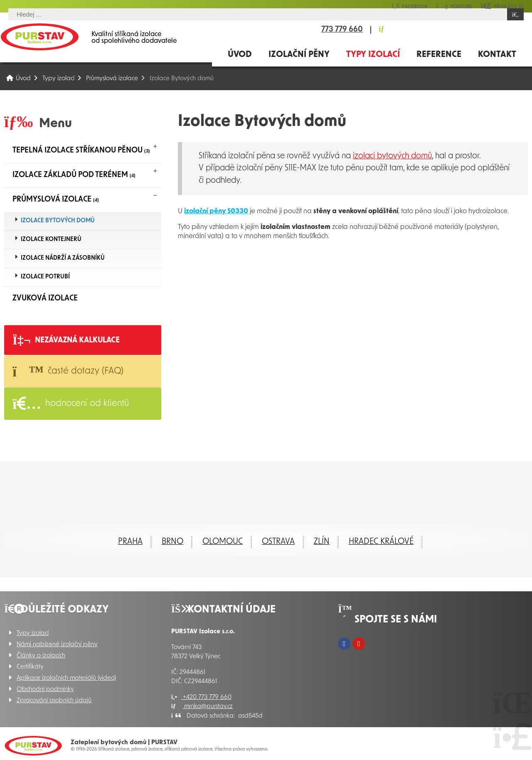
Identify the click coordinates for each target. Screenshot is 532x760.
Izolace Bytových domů (58, 221)
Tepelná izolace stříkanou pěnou (81, 151)
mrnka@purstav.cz (202, 707)
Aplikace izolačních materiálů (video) (66, 678)
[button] (502, 6)
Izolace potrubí (45, 277)
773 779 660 (342, 30)
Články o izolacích (41, 656)
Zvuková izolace (45, 299)
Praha (130, 542)
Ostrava (278, 542)
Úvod (39, 37)
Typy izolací (373, 55)
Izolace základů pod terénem (74, 175)
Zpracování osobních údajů (54, 701)
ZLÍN (322, 542)
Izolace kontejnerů (51, 240)
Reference (439, 55)
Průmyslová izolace (112, 79)
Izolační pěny (299, 55)
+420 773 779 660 (201, 697)
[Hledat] (515, 14)
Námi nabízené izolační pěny (57, 645)
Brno (172, 542)
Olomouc (223, 542)
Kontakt (497, 55)
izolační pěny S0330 (216, 212)
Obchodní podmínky (45, 690)
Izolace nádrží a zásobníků (63, 258)
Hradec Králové (381, 542)
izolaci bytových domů (392, 156)
